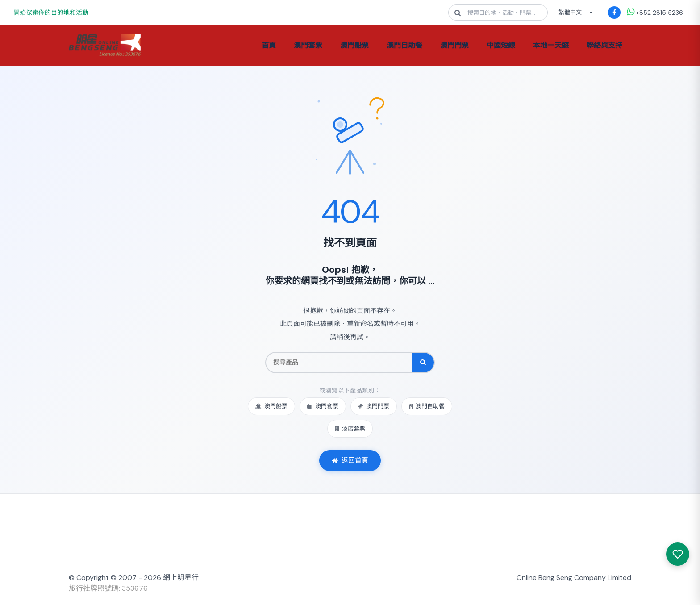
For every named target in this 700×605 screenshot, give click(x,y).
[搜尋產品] (339, 363)
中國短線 (501, 45)
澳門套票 (308, 45)
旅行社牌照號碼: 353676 (108, 588)
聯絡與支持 (604, 45)
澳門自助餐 (404, 45)
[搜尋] (423, 363)
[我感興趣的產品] (678, 554)
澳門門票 (454, 45)
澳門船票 (354, 45)
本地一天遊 (551, 45)
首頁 (269, 45)
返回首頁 (350, 460)
